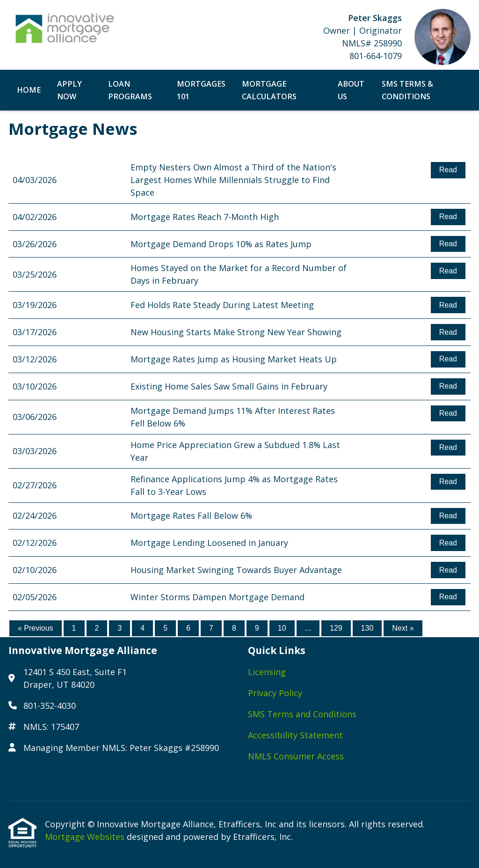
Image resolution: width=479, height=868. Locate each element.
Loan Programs (130, 90)
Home (29, 90)
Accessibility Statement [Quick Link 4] (295, 735)
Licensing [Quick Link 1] (267, 672)
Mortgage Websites (86, 837)
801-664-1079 (376, 56)
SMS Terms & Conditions (407, 90)
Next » (403, 628)
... (308, 628)
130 (367, 628)
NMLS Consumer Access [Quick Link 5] (296, 756)
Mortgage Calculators (269, 90)
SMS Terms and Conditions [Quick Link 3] (302, 714)
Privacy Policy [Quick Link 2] (275, 693)
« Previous (36, 628)
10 (282, 628)
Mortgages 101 (201, 90)
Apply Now (69, 90)
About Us (351, 90)
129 (336, 628)
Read (448, 170)
